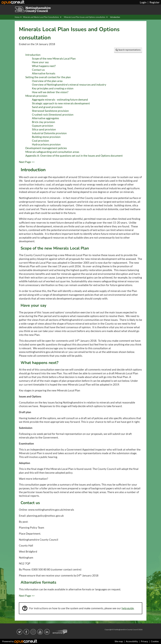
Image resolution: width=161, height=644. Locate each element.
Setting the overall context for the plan (48, 77)
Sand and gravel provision (47, 107)
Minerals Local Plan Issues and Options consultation (85, 17)
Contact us (38, 70)
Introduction (33, 55)
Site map (119, 641)
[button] (128, 50)
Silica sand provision (44, 129)
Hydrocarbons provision (46, 144)
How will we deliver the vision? (50, 92)
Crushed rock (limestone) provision (53, 115)
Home (17, 17)
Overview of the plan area (47, 81)
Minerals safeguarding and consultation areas (52, 152)
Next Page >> (27, 162)
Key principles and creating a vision (53, 88)
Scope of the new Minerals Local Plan (54, 59)
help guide (128, 608)
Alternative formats (44, 73)
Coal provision (40, 141)
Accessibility (132, 641)
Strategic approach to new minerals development (61, 103)
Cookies (155, 641)
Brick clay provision (44, 122)
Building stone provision (46, 137)
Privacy (144, 641)
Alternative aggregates (45, 118)
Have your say (40, 62)
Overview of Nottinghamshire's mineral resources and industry (69, 85)
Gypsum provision (43, 126)
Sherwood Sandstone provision (50, 111)
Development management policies (46, 148)
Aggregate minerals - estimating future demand (60, 100)
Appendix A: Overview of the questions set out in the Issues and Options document (74, 156)
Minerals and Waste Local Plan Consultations (41, 17)
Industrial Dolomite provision (49, 133)
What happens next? (44, 66)
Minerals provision (36, 96)
